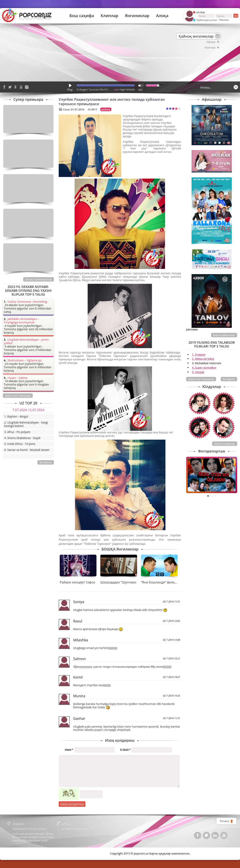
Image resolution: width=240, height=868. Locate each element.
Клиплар (110, 16)
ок (235, 16)
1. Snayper (199, 354)
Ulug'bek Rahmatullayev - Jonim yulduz (26, 341)
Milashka (81, 640)
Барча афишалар (224, 335)
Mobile (131, 89)
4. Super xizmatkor (204, 368)
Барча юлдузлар (225, 444)
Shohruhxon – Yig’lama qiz (25, 360)
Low (116, 89)
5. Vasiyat (198, 372)
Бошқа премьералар (38, 279)
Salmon (79, 659)
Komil (78, 677)
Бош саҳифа (82, 16)
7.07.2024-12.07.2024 (28, 410)
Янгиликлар (137, 16)
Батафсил (229, 379)
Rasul (78, 621)
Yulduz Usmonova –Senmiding (27, 302)
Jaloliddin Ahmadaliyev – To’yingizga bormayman (22, 321)
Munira (79, 696)
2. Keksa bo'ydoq (203, 359)
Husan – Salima (17, 378)
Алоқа (162, 16)
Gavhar (79, 718)
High (122, 89)
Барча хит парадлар (201, 379)
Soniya (79, 602)
